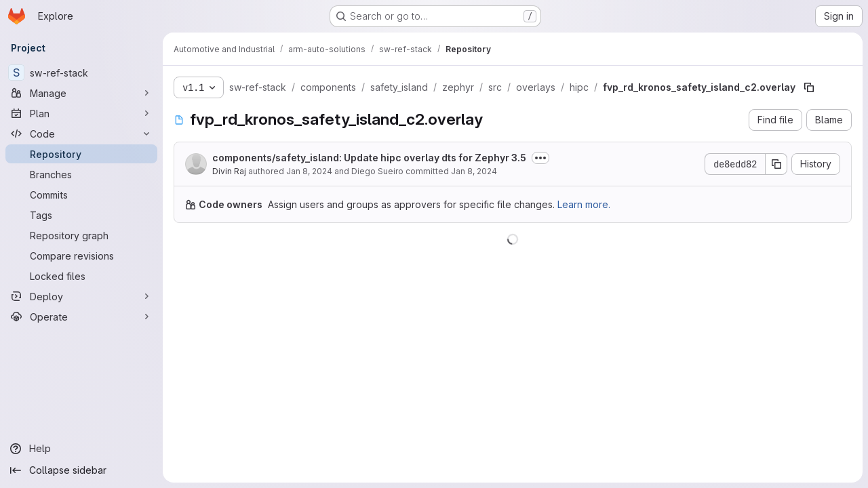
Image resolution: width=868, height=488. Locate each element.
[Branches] (81, 174)
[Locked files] (81, 276)
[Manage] (81, 93)
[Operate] (81, 317)
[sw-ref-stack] (81, 73)
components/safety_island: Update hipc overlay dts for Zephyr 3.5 (369, 158)
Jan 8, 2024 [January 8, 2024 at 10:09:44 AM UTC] (474, 171)
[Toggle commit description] (540, 158)
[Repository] (81, 154)
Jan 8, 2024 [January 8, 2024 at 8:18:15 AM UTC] (309, 171)
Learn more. (584, 204)
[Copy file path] (809, 87)
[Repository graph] (81, 235)
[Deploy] (81, 296)
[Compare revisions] (81, 256)
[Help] (81, 449)
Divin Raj (229, 171)
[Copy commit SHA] (776, 164)
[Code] (81, 134)
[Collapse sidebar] (81, 470)
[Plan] (81, 113)
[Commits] (81, 195)
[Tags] (81, 215)
